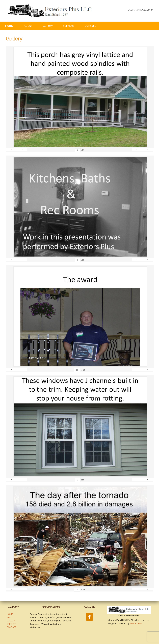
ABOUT (10, 617)
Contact (90, 26)
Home (9, 26)
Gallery (48, 26)
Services (69, 26)
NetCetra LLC (136, 623)
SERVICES (11, 624)
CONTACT (11, 627)
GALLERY (11, 621)
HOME (10, 614)
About (28, 26)
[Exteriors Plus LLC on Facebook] (89, 617)
